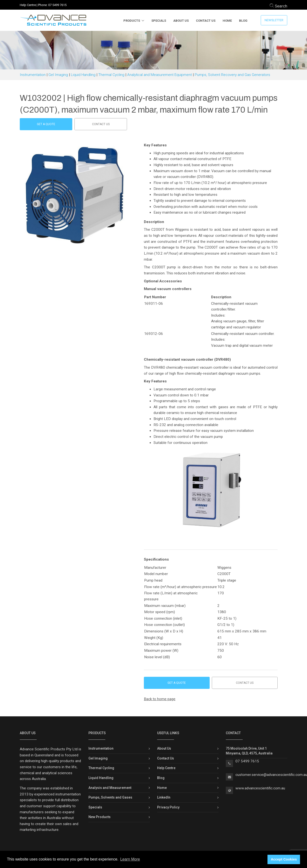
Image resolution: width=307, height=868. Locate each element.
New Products (100, 817)
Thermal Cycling (111, 75)
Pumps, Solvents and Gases (110, 797)
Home (227, 21)
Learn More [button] (130, 859)
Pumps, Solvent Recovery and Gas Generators (232, 75)
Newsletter (274, 20)
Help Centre (28, 5)
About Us (181, 21)
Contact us (101, 124)
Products (132, 21)
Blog (243, 21)
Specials (159, 21)
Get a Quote (46, 124)
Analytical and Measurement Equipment (160, 75)
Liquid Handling (83, 75)
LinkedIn (164, 797)
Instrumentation (33, 75)
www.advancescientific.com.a (259, 788)
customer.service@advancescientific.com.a (270, 775)
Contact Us (206, 21)
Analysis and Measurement (110, 788)
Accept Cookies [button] (284, 859)
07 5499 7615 (57, 5)
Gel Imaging (58, 75)
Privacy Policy (168, 807)
